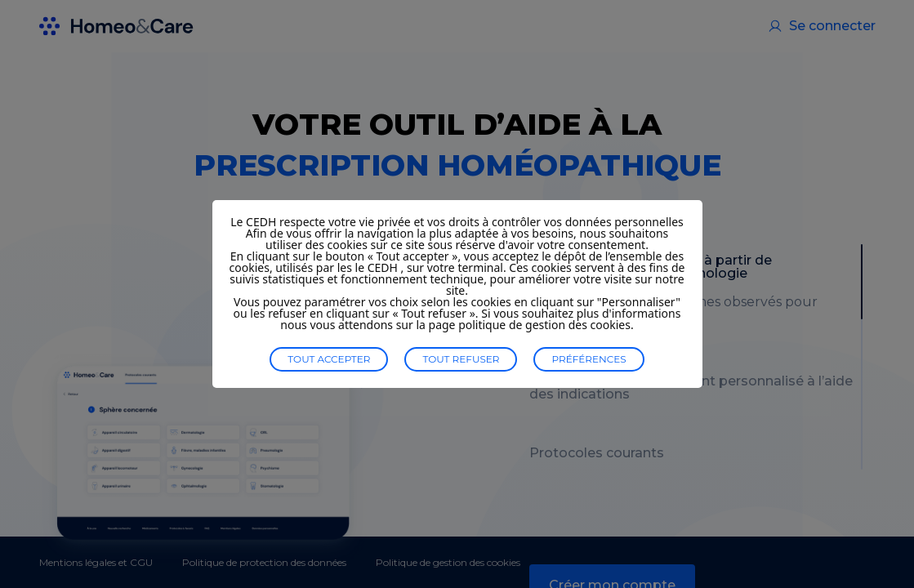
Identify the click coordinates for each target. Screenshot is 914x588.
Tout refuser (461, 359)
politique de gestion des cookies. (546, 325)
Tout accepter (329, 359)
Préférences (589, 359)
